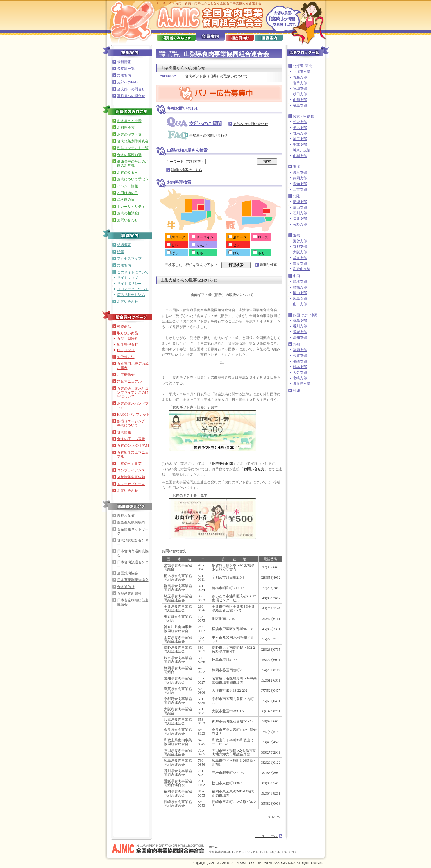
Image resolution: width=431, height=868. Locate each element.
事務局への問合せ (131, 96)
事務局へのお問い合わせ (208, 135)
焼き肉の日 (126, 200)
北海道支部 (302, 72)
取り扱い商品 (128, 333)
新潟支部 (300, 202)
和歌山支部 (302, 269)
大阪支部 (300, 252)
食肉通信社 (126, 587)
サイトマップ (128, 278)
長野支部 (300, 224)
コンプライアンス (131, 470)
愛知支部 (300, 184)
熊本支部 (300, 367)
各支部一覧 (126, 69)
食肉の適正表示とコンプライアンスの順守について (133, 393)
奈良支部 (300, 263)
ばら (173, 253)
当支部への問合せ (131, 89)
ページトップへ (266, 836)
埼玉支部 (300, 139)
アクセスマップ (129, 259)
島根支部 (300, 287)
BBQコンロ (126, 350)
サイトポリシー (129, 284)
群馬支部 (300, 133)
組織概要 (124, 245)
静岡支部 (300, 178)
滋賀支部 (300, 241)
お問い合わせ (128, 220)
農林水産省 (126, 516)
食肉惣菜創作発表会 (133, 141)
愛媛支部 (300, 332)
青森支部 (300, 77)
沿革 (121, 252)
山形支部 (300, 100)
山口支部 (300, 304)
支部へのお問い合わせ (251, 124)
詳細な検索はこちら (187, 170)
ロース (261, 237)
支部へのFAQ (127, 82)
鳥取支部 (300, 281)
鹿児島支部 (302, 384)
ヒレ (173, 245)
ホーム (213, 847)
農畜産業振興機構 (131, 522)
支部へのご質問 (205, 124)
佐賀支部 (300, 356)
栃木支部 (300, 128)
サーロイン (203, 237)
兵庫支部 (300, 258)
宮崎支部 (300, 378)
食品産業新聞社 (129, 593)
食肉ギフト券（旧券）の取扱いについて (217, 76)
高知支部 (300, 338)
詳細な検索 (268, 265)
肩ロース (176, 237)
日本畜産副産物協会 (133, 580)
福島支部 (300, 105)
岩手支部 (300, 83)
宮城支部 (300, 89)
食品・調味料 (128, 339)
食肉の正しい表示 (131, 439)
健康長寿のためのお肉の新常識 (133, 164)
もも (197, 253)
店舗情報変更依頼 (131, 477)
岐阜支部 (300, 173)
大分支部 (300, 372)
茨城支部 (300, 122)
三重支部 (300, 189)
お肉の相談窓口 (129, 213)
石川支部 (300, 213)
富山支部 (300, 207)
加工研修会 (126, 375)
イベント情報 (128, 186)
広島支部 (300, 298)
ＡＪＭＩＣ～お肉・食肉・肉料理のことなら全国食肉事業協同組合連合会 (209, 3)
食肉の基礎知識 (129, 155)
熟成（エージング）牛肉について (133, 423)
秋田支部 (300, 94)
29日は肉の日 (128, 193)
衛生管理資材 (128, 345)
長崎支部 (300, 361)
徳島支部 (300, 321)
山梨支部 (300, 156)
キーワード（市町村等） (211, 162)
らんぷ (199, 245)
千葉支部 (300, 145)
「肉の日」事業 (129, 464)
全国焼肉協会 (128, 573)
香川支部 (300, 326)
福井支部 (300, 219)
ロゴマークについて (133, 289)
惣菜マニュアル (129, 381)
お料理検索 (126, 128)
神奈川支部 (302, 150)
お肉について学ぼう (133, 179)
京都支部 (300, 247)
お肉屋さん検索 (129, 121)
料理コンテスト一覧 (133, 148)
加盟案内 (124, 76)
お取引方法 (126, 357)
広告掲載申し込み (131, 295)
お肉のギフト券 (129, 134)
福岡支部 (300, 350)
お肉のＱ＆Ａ (127, 173)
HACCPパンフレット (133, 415)
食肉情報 (124, 432)
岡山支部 (300, 293)
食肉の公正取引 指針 (133, 446)
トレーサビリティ (131, 207)
